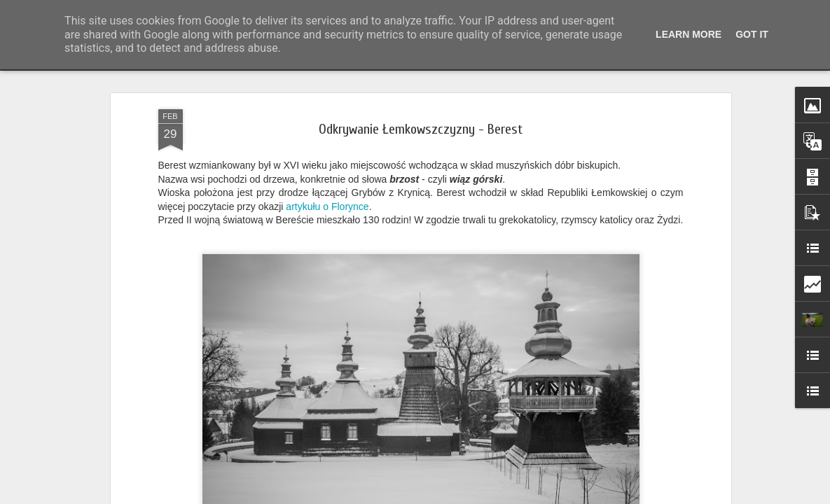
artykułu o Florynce (327, 204)
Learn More (689, 34)
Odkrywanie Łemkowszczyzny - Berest (421, 127)
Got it (752, 34)
